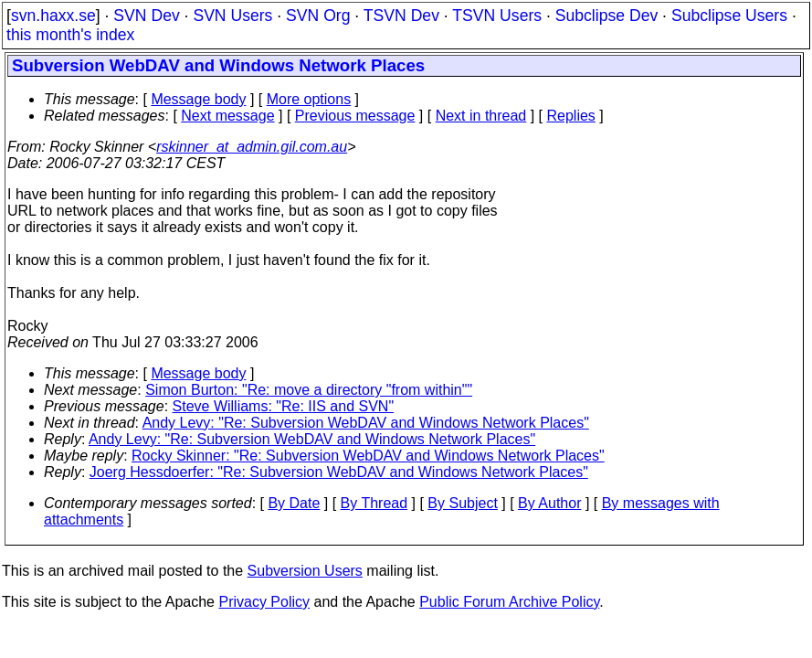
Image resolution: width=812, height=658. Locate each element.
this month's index (70, 35)
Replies (571, 116)
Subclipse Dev (606, 16)
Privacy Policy (264, 602)
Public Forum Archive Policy (509, 602)
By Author (549, 503)
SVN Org (318, 16)
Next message (227, 116)
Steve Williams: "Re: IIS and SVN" (284, 406)
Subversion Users (305, 571)
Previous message (355, 116)
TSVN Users (497, 16)
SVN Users (232, 16)
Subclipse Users (729, 16)
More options (309, 99)
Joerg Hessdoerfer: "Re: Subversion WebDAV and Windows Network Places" (339, 472)
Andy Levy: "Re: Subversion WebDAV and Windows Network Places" (366, 423)
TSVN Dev (401, 16)
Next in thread (481, 116)
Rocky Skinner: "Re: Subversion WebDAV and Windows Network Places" (368, 456)
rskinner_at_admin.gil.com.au (252, 147)
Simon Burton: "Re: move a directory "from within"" (309, 390)
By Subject (462, 503)
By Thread (374, 503)
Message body (198, 99)
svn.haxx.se (53, 16)
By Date (294, 503)
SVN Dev (146, 16)
